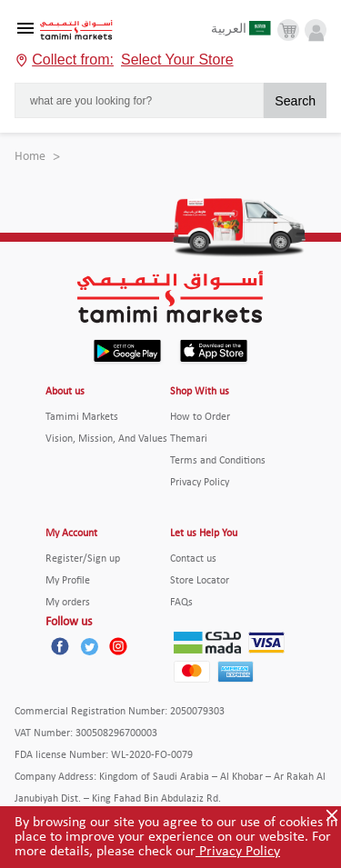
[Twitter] (89, 646)
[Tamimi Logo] (76, 30)
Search (295, 101)
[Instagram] (118, 646)
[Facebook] (60, 646)
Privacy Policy (238, 852)
